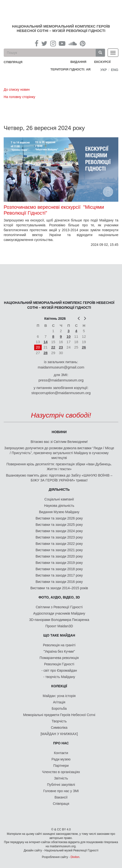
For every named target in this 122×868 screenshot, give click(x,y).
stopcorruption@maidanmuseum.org (61, 393)
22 (53, 347)
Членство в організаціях (61, 772)
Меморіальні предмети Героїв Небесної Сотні (59, 715)
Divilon (75, 857)
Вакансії (61, 797)
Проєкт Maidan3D (59, 626)
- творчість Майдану (59, 677)
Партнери (61, 766)
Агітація (59, 702)
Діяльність (59, 489)
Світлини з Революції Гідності (59, 607)
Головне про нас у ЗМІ (61, 791)
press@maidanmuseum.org (61, 380)
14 (46, 342)
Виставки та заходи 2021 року (59, 550)
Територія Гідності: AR (71, 69)
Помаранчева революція (59, 658)
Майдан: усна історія (59, 696)
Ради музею (61, 759)
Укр (104, 70)
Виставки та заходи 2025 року (59, 525)
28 (46, 353)
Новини (59, 432)
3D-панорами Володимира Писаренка (59, 620)
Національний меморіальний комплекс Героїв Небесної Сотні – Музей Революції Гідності (61, 28)
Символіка (59, 728)
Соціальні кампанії (59, 499)
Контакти (61, 753)
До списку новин (17, 90)
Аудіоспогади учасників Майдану (59, 613)
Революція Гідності (59, 664)
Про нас (61, 743)
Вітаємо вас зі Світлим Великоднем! (59, 442)
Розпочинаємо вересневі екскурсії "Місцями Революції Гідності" (54, 210)
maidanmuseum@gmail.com (61, 367)
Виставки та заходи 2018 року (59, 569)
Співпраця (61, 804)
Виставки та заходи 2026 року (59, 518)
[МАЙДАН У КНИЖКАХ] (59, 734)
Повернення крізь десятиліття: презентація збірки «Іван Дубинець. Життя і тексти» (59, 467)
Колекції (59, 686)
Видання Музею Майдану (59, 512)
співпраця (13, 62)
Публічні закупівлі (61, 785)
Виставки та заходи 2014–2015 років (59, 588)
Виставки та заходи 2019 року (59, 563)
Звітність (61, 778)
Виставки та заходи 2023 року (59, 537)
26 (84, 347)
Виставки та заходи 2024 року (59, 531)
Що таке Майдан (59, 635)
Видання (78, 62)
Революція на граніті (59, 645)
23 (61, 347)
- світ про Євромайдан (59, 670)
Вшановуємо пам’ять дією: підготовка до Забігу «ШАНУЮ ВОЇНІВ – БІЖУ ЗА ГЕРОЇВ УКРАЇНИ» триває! (59, 478)
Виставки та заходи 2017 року (59, 575)
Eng (115, 70)
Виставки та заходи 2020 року (59, 556)
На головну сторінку (19, 97)
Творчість (59, 721)
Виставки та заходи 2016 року (59, 582)
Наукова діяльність (59, 506)
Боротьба (59, 708)
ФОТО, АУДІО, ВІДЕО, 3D (59, 597)
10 (69, 336)
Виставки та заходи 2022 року (59, 544)
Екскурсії (102, 62)
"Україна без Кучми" (59, 651)
